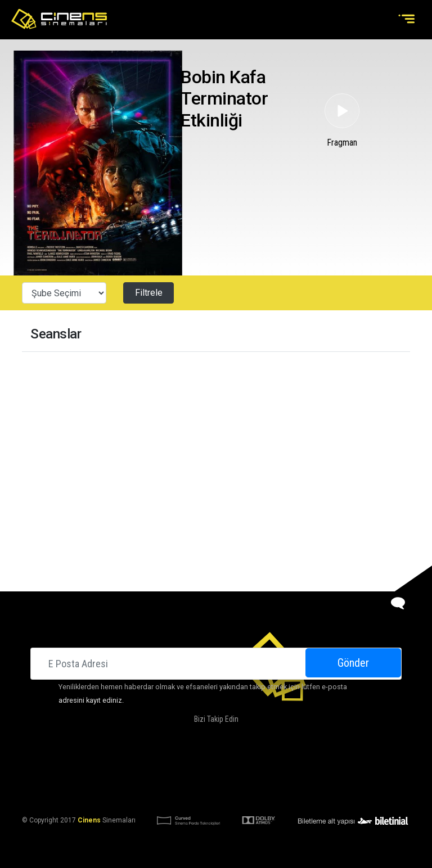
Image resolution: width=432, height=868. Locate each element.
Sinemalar (97, 766)
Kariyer (340, 766)
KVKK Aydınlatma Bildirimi (161, 793)
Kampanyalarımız (254, 766)
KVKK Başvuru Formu (251, 793)
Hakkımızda (143, 766)
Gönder (353, 663)
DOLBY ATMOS (193, 766)
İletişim (306, 766)
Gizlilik (306, 793)
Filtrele (149, 293)
